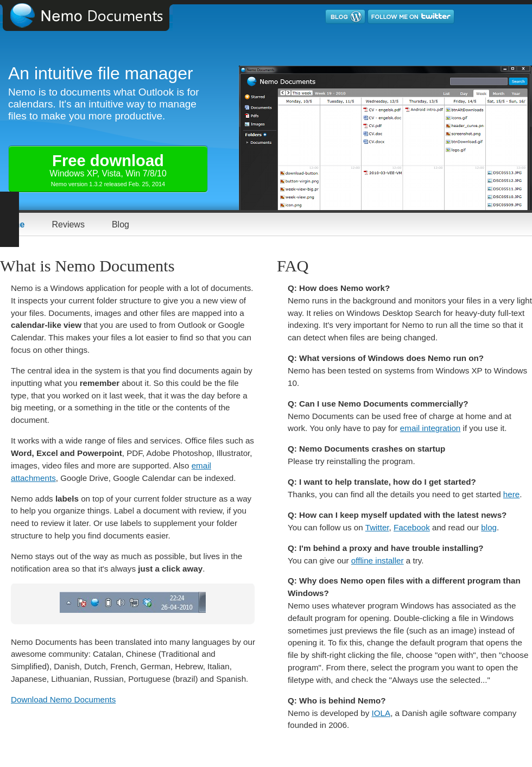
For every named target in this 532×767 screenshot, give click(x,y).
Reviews (68, 224)
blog (489, 527)
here (511, 494)
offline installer (378, 560)
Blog (121, 224)
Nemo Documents (95, 15)
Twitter (377, 527)
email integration (430, 428)
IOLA (381, 713)
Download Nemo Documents (63, 699)
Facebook (412, 527)
